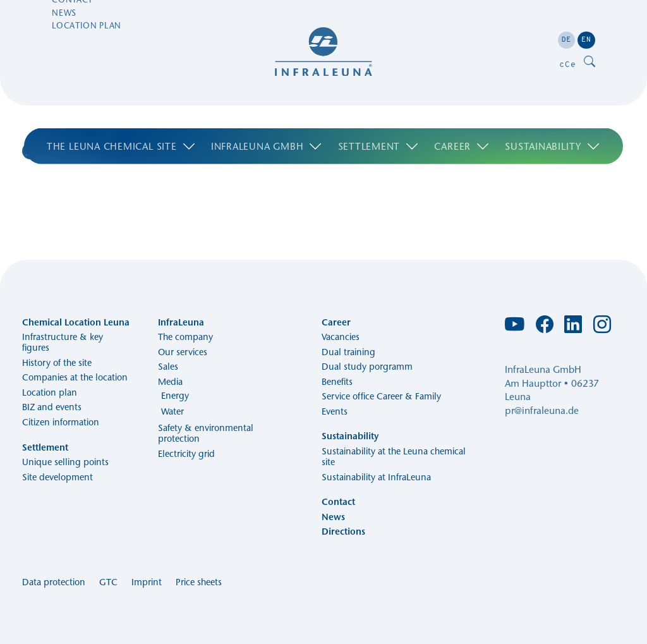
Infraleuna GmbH (267, 112)
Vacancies (341, 337)
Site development (57, 477)
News (64, 51)
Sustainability (553, 112)
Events (335, 411)
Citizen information (61, 422)
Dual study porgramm (367, 367)
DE (567, 39)
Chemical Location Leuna (76, 322)
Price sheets (199, 582)
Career (462, 112)
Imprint (147, 582)
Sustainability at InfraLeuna (376, 477)
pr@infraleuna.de (542, 410)
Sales (168, 367)
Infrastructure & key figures (63, 342)
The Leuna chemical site (121, 112)
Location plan (87, 64)
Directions (343, 532)
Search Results (81, 151)
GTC (108, 582)
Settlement (379, 112)
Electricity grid (186, 454)
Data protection (54, 582)
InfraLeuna (181, 322)
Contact (72, 38)
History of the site (57, 363)
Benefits (337, 382)
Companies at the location (75, 377)
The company (185, 337)
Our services (183, 352)
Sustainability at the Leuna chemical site (394, 457)
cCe (568, 64)
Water (172, 411)
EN (586, 39)
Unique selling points (65, 462)
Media (170, 382)
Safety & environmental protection (206, 433)
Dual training (348, 352)
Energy (175, 396)
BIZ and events (52, 407)
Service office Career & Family (381, 396)
